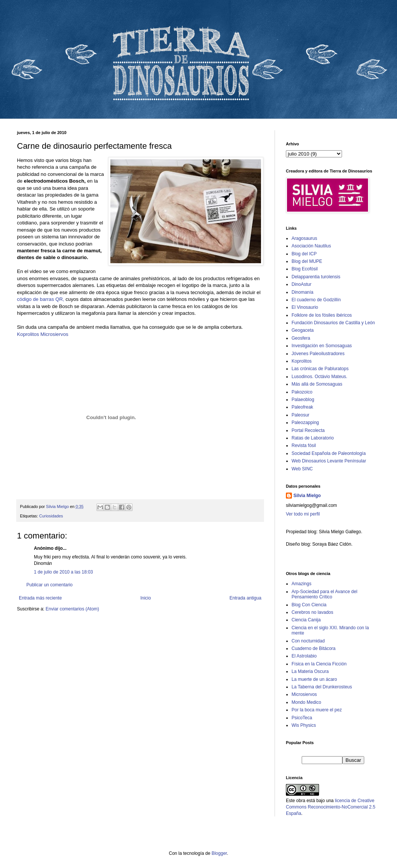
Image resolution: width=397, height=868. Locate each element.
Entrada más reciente (40, 598)
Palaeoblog (303, 400)
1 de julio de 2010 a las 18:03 (63, 572)
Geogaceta (303, 330)
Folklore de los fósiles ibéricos (322, 315)
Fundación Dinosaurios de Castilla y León (333, 323)
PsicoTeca (302, 718)
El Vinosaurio (305, 307)
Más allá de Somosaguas (317, 384)
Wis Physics (304, 725)
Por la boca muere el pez (317, 710)
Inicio (146, 598)
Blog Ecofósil (305, 269)
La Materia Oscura (310, 671)
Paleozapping (305, 423)
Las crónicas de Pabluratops (320, 369)
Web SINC (302, 469)
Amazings (302, 584)
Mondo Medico (306, 702)
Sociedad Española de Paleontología (329, 453)
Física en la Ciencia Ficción (319, 664)
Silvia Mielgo (307, 496)
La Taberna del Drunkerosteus (322, 687)
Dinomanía (302, 292)
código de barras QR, (41, 299)
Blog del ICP (304, 254)
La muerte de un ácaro (314, 679)
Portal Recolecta (308, 430)
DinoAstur (302, 284)
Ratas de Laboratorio (313, 438)
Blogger (219, 853)
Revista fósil (304, 445)
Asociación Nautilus (311, 246)
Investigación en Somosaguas (322, 346)
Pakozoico (302, 392)
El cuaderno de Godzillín (316, 300)
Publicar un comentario (50, 585)
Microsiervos (54, 334)
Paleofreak (302, 407)
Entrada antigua (245, 598)
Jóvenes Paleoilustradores (318, 354)
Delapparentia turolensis (316, 277)
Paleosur (300, 415)
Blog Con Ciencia (309, 605)
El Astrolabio (304, 656)
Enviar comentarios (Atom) (72, 609)
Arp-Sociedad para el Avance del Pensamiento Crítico (324, 594)
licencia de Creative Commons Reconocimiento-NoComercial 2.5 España (331, 807)
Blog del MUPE (307, 261)
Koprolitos (28, 334)
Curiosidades (51, 516)
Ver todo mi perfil (303, 514)
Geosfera (301, 338)
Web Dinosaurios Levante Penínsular (329, 461)
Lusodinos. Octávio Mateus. (319, 377)
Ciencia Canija (306, 620)
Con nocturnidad (308, 641)
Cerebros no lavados (312, 612)
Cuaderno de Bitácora (314, 648)
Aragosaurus (304, 238)
